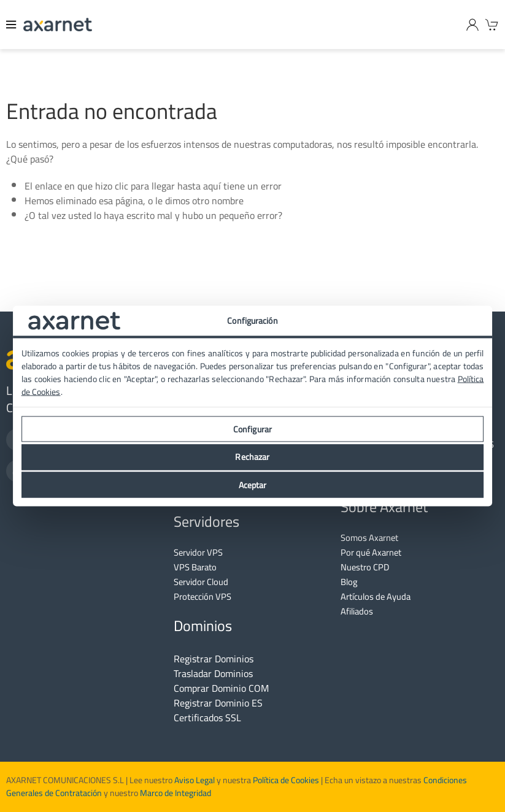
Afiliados (357, 611)
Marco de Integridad (175, 793)
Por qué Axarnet (371, 552)
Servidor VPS (198, 552)
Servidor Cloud (201, 582)
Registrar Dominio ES (218, 703)
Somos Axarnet (369, 538)
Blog (349, 582)
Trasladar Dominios (213, 673)
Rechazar (252, 457)
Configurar (252, 429)
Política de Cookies (286, 780)
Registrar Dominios (214, 659)
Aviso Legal (194, 780)
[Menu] (12, 25)
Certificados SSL (207, 718)
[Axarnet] (58, 25)
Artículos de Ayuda (376, 596)
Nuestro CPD (365, 567)
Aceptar (253, 485)
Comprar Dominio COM (221, 688)
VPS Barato (195, 567)
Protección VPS (202, 596)
